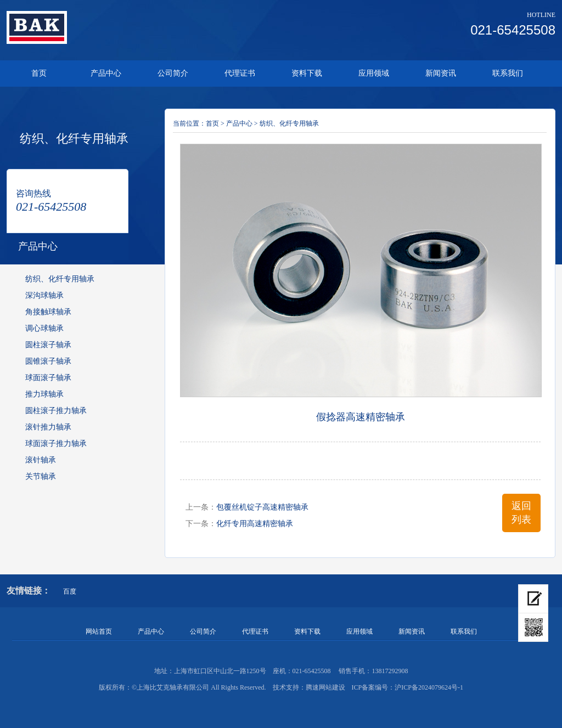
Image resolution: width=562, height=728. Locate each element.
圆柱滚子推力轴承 (56, 411)
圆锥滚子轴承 (48, 361)
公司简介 (173, 73)
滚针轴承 (41, 460)
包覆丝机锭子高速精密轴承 (262, 507)
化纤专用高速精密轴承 (255, 524)
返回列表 (521, 513)
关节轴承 (41, 476)
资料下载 (307, 73)
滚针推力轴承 (48, 427)
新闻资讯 (441, 73)
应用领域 (374, 73)
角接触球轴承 (48, 312)
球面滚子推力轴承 (56, 444)
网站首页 (99, 631)
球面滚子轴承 (48, 378)
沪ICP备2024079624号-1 (429, 687)
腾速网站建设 (325, 687)
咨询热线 (33, 193)
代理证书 (240, 73)
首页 (39, 73)
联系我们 (508, 73)
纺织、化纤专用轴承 (60, 279)
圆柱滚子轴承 (48, 345)
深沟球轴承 (44, 295)
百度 (70, 591)
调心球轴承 (44, 328)
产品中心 (106, 73)
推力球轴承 (44, 394)
